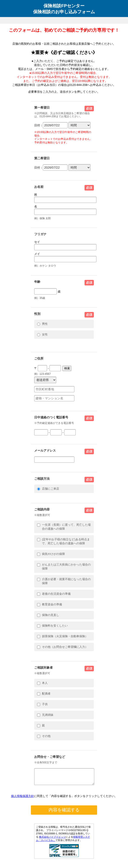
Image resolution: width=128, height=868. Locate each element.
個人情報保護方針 (23, 799)
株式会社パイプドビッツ (52, 839)
